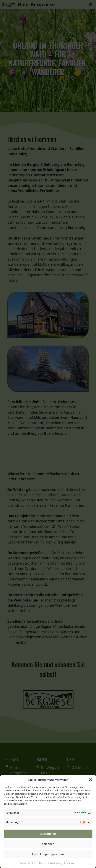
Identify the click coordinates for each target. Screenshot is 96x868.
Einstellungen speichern (48, 854)
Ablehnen (48, 844)
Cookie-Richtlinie (29, 863)
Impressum (70, 863)
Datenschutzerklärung (51, 863)
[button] (90, 780)
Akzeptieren (48, 834)
